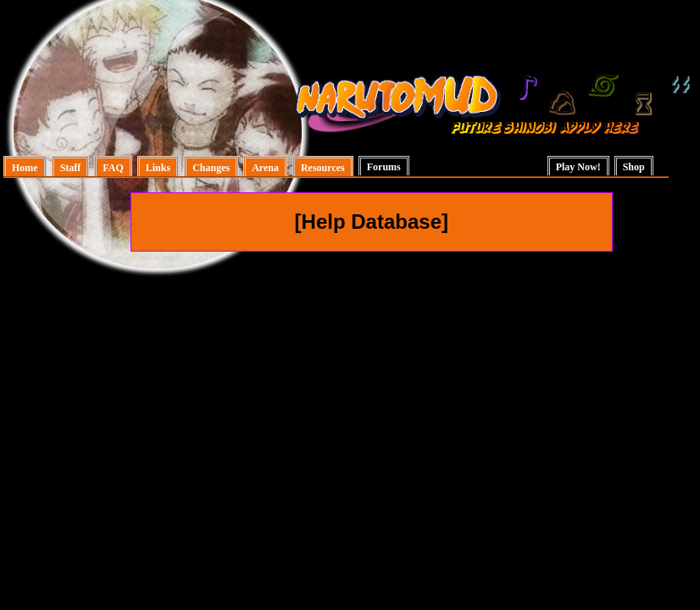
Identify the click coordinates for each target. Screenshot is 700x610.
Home (25, 168)
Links (158, 168)
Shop (634, 167)
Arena (265, 168)
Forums (384, 167)
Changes (211, 168)
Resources (323, 168)
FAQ (113, 168)
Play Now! (578, 167)
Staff (71, 168)
